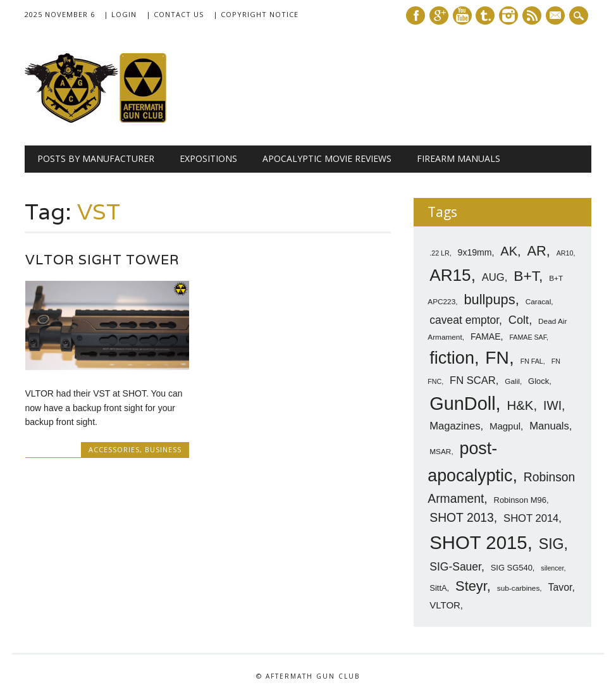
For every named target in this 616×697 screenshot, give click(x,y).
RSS (532, 15)
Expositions (208, 158)
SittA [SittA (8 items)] (438, 588)
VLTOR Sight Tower (102, 260)
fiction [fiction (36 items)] (452, 358)
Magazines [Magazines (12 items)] (455, 426)
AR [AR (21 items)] (536, 251)
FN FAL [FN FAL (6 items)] (532, 361)
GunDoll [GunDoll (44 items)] (462, 404)
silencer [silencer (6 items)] (552, 568)
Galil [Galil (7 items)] (512, 381)
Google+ (439, 15)
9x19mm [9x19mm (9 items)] (475, 252)
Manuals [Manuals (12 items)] (549, 426)
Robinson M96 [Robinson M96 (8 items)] (520, 500)
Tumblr (485, 15)
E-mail (557, 16)
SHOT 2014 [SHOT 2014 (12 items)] (531, 518)
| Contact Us (175, 14)
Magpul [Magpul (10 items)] (505, 426)
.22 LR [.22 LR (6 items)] (439, 253)
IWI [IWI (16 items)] (552, 406)
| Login (120, 14)
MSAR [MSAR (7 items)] (440, 452)
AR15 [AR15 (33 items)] (450, 275)
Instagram (508, 15)
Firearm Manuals (459, 158)
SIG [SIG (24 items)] (551, 544)
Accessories (114, 449)
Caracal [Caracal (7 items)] (539, 302)
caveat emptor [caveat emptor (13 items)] (464, 320)
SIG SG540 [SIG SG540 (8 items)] (512, 568)
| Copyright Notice (256, 14)
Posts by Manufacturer (96, 158)
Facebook (416, 15)
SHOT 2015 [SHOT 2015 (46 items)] (478, 542)
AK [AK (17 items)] (509, 251)
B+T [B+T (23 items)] (526, 276)
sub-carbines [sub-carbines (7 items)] (519, 588)
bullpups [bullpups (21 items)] (489, 299)
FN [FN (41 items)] (497, 357)
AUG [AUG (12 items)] (493, 277)
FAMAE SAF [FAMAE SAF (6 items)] (528, 337)
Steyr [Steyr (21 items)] (471, 586)
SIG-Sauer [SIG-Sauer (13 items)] (455, 567)
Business (163, 449)
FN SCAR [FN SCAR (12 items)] (473, 380)
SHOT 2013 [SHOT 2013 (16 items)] (462, 518)
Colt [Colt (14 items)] (519, 320)
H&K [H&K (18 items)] (520, 405)
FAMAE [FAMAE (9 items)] (486, 336)
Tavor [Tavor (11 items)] (560, 587)
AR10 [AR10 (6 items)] (565, 253)
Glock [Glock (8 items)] (539, 381)
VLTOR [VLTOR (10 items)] (445, 605)
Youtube (462, 15)
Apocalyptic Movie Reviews (327, 158)
